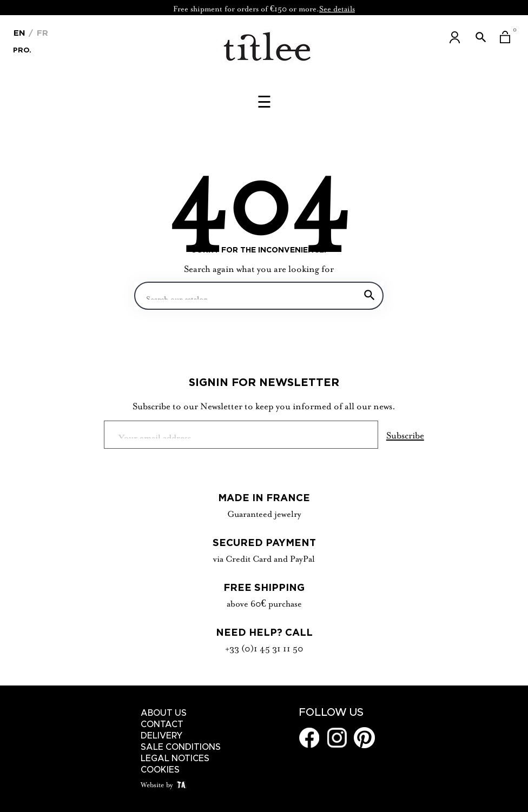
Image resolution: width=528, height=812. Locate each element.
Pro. (22, 49)
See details (337, 8)
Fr (41, 33)
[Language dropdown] (19, 32)
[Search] (259, 296)
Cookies (160, 770)
